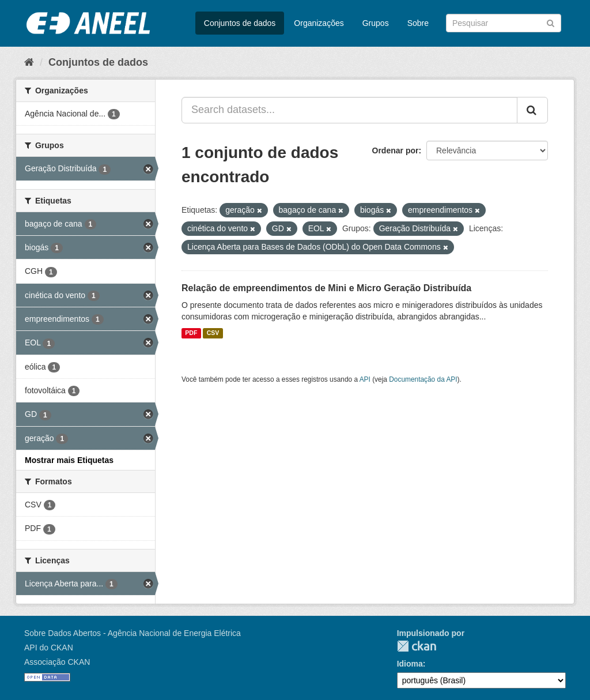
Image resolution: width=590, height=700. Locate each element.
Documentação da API (423, 379)
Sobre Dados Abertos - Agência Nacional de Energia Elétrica (133, 633)
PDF (191, 333)
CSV (213, 333)
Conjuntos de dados (240, 23)
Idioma (410, 664)
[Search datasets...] (349, 110)
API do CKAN (49, 648)
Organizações (319, 23)
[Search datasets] (504, 23)
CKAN (417, 646)
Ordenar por (396, 150)
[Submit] (551, 22)
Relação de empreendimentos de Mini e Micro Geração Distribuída (326, 288)
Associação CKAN (57, 662)
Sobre (418, 23)
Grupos (376, 23)
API (365, 379)
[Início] (29, 62)
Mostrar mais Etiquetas (69, 460)
